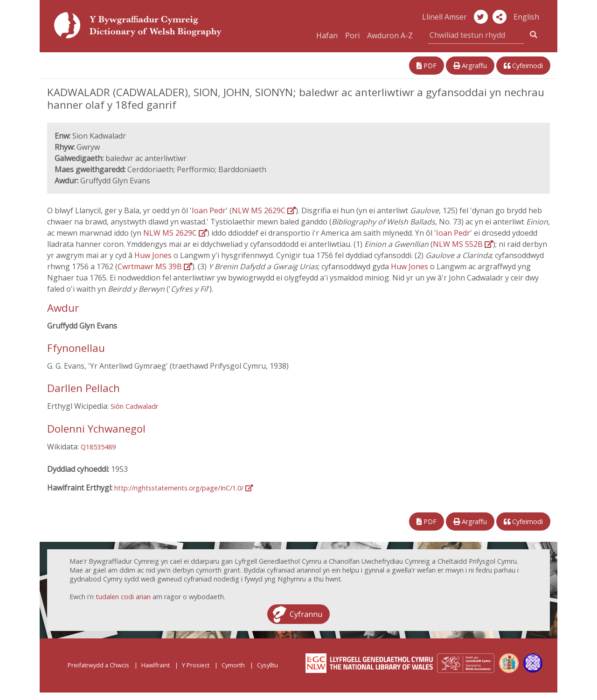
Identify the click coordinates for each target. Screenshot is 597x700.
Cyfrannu (306, 614)
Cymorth (233, 665)
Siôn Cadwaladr (134, 406)
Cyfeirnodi (523, 66)
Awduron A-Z (390, 35)
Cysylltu (267, 665)
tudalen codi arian (123, 597)
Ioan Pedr (209, 210)
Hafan (327, 35)
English (526, 17)
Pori (352, 35)
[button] (500, 17)
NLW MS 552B (463, 244)
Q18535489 (98, 447)
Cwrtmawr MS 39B (155, 266)
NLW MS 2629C (264, 210)
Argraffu (470, 66)
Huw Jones (154, 255)
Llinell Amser (444, 17)
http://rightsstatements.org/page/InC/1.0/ (184, 488)
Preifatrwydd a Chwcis (98, 665)
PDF (427, 66)
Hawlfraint (156, 665)
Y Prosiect (196, 665)
